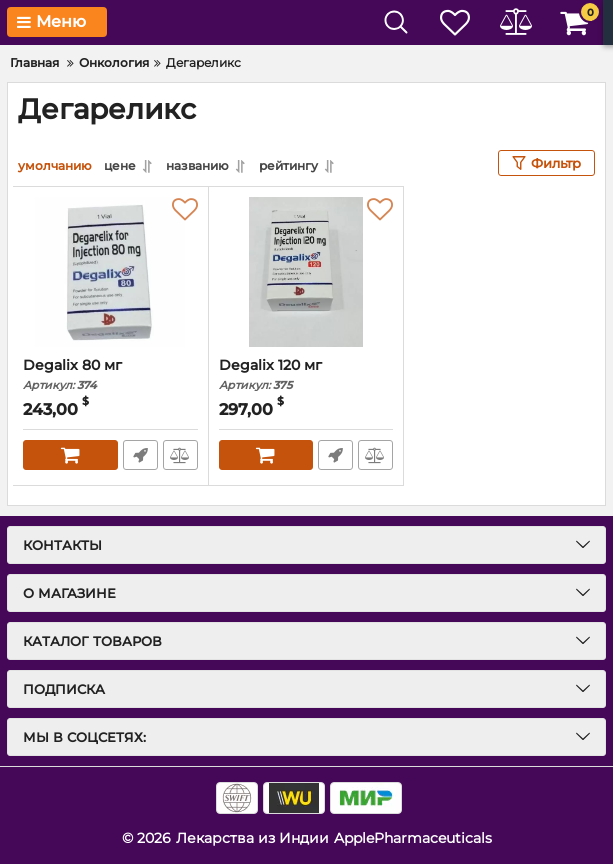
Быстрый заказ (140, 455)
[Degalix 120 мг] (306, 272)
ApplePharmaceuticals (413, 838)
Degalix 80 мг (110, 374)
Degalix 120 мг (306, 374)
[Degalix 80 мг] (110, 272)
